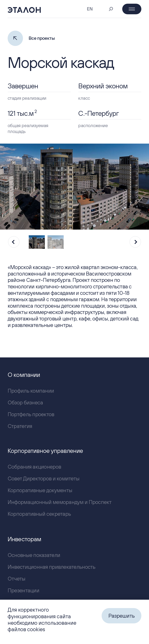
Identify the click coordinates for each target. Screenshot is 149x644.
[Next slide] (135, 242)
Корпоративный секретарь (39, 514)
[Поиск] (111, 9)
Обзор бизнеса (25, 402)
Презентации (23, 590)
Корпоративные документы (40, 490)
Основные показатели (34, 555)
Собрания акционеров (34, 467)
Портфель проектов (31, 414)
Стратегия (20, 426)
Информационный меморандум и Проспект (60, 502)
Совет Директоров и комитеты (44, 478)
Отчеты (17, 579)
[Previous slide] (14, 242)
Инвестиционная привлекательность (52, 567)
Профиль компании (31, 391)
